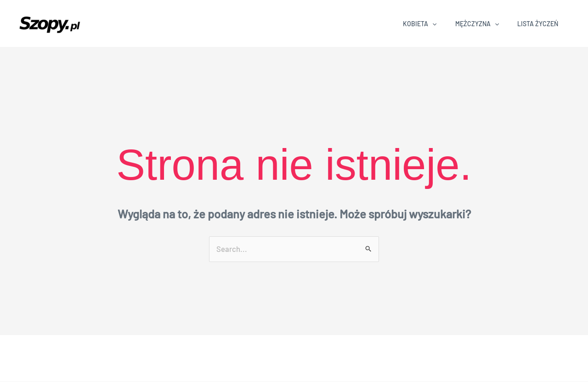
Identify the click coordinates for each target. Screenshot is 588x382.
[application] (432, 24)
